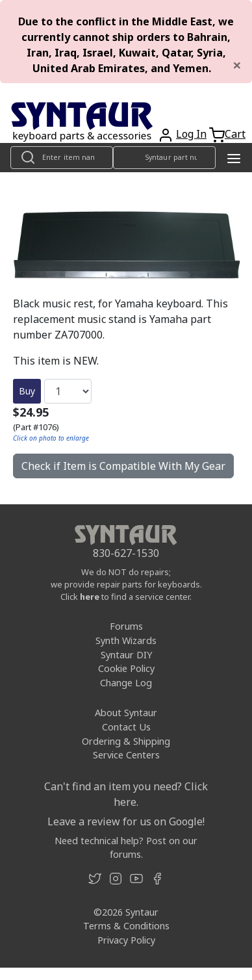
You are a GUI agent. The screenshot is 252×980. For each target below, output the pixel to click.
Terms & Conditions (126, 926)
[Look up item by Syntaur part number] (164, 158)
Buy (27, 391)
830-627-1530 (126, 553)
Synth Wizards (126, 640)
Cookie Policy (126, 668)
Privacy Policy (126, 940)
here (90, 597)
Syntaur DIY (126, 655)
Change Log (126, 683)
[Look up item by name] (62, 158)
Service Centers (126, 755)
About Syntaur (126, 713)
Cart (235, 134)
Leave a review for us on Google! (126, 821)
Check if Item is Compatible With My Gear (123, 466)
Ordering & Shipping (126, 741)
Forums (126, 626)
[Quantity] (68, 391)
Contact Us (126, 727)
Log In (191, 134)
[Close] (237, 65)
